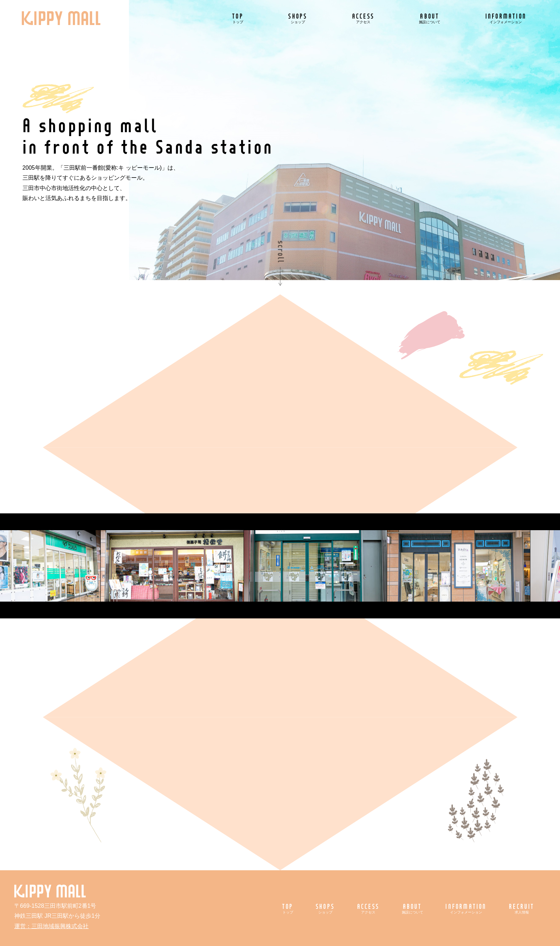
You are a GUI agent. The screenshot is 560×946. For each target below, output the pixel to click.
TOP (238, 18)
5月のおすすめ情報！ (411, 288)
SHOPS (298, 18)
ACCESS (363, 18)
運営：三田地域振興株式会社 (51, 926)
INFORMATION (506, 18)
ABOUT (430, 18)
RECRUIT (522, 908)
